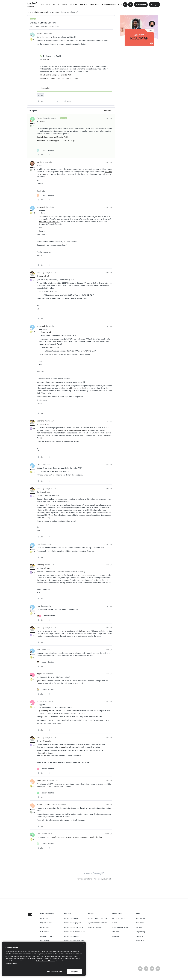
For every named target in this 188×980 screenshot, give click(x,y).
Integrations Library (95, 927)
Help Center (95, 4)
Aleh (38, 834)
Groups (56, 4)
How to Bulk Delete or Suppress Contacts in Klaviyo (60, 78)
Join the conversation (41, 12)
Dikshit (39, 34)
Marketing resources (48, 936)
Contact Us (140, 941)
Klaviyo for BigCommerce (74, 927)
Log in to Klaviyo (46, 923)
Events (64, 4)
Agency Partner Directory (97, 923)
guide (63, 747)
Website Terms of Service (45, 961)
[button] (141, 5)
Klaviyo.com (45, 918)
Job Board (73, 4)
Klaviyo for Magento (72, 936)
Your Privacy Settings (55, 971)
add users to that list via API (49, 222)
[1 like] (45, 150)
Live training (45, 941)
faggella (40, 674)
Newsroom (140, 923)
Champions (123, 4)
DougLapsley (41, 781)
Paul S (39, 118)
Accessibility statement (102, 879)
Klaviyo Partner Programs (97, 918)
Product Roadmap (109, 4)
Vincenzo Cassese (44, 805)
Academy (84, 4)
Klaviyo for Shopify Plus (73, 923)
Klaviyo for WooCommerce (74, 941)
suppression (88, 575)
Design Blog (141, 936)
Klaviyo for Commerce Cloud (75, 932)
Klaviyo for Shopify (71, 918)
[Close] (84, 944)
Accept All (74, 972)
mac (38, 464)
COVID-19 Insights (119, 918)
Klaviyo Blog (45, 927)
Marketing (55, 12)
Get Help (115, 936)
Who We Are (141, 918)
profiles (40, 95)
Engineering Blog (142, 932)
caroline (40, 162)
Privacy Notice (12, 963)
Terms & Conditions (85, 879)
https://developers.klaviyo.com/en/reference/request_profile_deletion (76, 837)
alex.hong (40, 273)
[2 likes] (46, 616)
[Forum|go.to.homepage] (32, 5)
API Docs (116, 932)
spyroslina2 (41, 207)
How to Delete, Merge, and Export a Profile (56, 75)
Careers (139, 927)
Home (29, 12)
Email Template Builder (120, 927)
